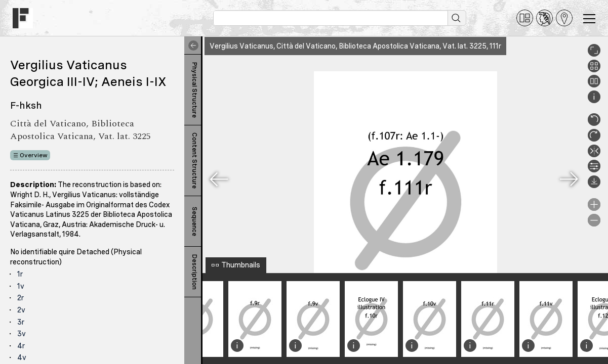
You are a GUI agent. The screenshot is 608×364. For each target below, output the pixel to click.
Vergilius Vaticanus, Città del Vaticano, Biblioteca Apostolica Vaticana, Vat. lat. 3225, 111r (355, 46)
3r (21, 322)
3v (22, 334)
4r (21, 346)
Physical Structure (194, 90)
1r (20, 274)
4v (22, 357)
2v (21, 310)
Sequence (194, 221)
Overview (34, 155)
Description (194, 272)
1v (21, 286)
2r (21, 298)
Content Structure (194, 161)
